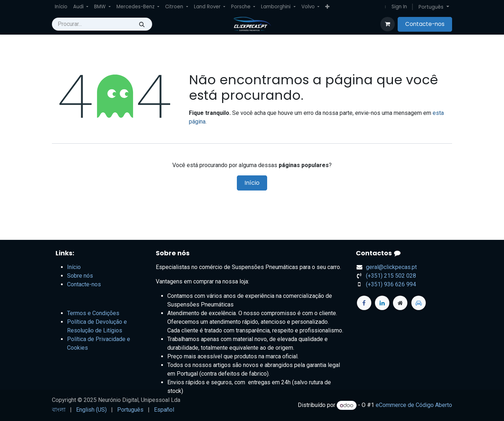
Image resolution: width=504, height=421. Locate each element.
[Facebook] (364, 303)
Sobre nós (80, 276)
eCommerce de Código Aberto (414, 405)
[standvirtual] (419, 303)
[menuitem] (61, 7)
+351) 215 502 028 (391, 276)
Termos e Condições (93, 313)
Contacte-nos (425, 24)
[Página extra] (400, 303)
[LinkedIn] (382, 303)
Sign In (399, 7)
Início (252, 183)
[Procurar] (142, 24)
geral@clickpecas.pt (391, 267)
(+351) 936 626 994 (391, 284)
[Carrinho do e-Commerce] (388, 24)
